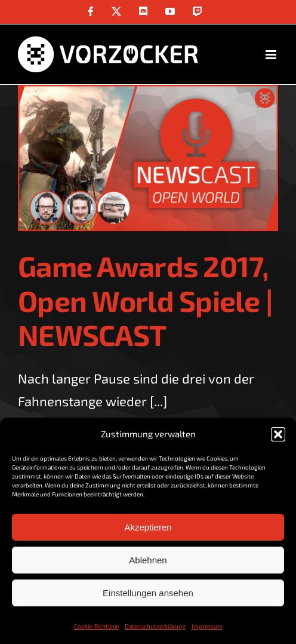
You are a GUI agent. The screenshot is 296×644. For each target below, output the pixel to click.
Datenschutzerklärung (155, 626)
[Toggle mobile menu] (272, 55)
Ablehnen (148, 560)
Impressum (207, 626)
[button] (278, 434)
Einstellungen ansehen (148, 593)
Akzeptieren (148, 527)
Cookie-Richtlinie (96, 626)
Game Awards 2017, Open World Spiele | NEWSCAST (145, 300)
